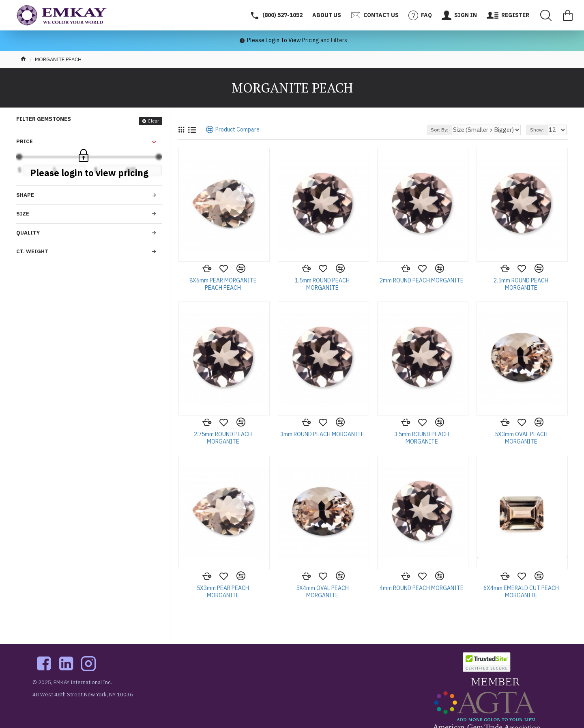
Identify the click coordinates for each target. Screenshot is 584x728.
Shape (25, 195)
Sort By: (452, 130)
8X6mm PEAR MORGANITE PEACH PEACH (223, 284)
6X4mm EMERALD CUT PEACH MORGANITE (521, 592)
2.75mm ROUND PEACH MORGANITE (223, 438)
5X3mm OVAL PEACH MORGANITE (521, 438)
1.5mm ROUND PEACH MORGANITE (322, 284)
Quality (28, 233)
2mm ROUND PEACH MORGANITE (422, 280)
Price (25, 141)
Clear (153, 121)
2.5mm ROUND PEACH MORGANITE (521, 284)
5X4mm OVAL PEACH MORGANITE (322, 592)
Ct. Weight (32, 251)
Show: (539, 130)
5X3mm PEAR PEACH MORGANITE (223, 592)
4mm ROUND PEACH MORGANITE (422, 588)
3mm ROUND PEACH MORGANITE (322, 434)
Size (23, 214)
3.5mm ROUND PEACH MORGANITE (422, 438)
